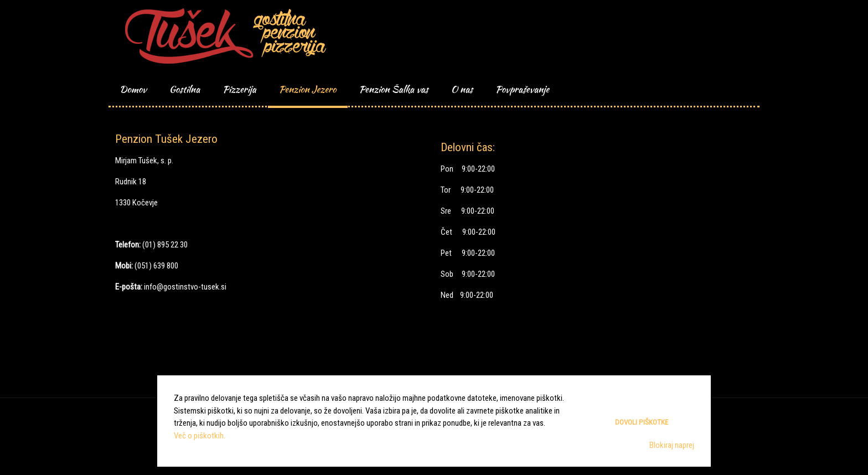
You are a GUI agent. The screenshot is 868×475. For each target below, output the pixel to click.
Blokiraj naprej (672, 445)
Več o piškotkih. (200, 436)
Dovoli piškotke (642, 422)
